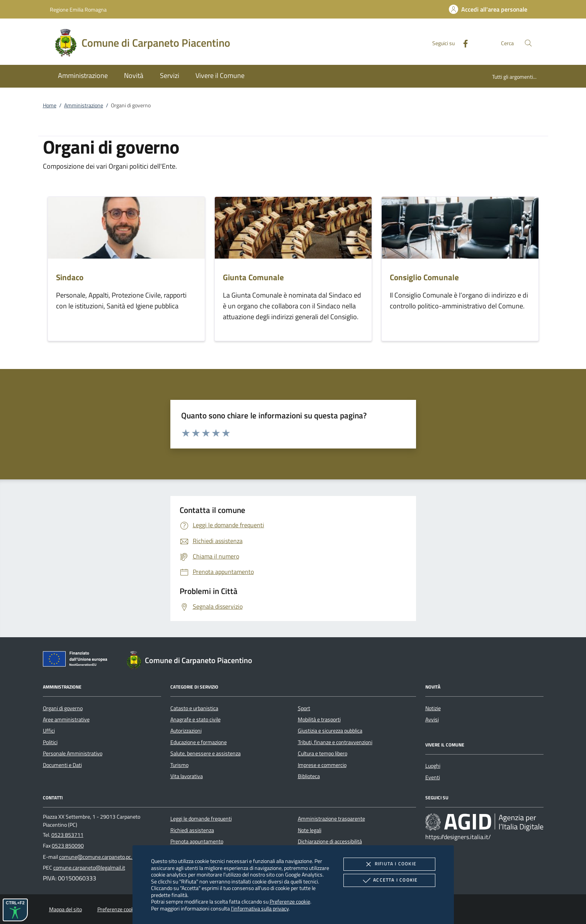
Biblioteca (309, 776)
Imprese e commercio (322, 765)
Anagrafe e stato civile (195, 719)
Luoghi (433, 766)
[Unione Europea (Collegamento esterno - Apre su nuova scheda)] (77, 660)
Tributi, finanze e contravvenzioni (335, 742)
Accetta (389, 880)
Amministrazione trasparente (331, 819)
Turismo (179, 765)
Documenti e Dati (62, 765)
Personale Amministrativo (73, 753)
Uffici (49, 731)
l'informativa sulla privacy (260, 908)
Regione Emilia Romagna (78, 9)
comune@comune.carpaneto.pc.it (97, 857)
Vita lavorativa (187, 776)
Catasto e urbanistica (194, 708)
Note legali (310, 830)
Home (50, 105)
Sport (304, 708)
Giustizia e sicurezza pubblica (330, 731)
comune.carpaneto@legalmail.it (89, 868)
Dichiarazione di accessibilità (330, 841)
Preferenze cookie (290, 901)
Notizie (433, 708)
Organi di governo (63, 708)
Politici (50, 742)
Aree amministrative (66, 719)
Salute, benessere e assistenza (206, 753)
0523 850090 (68, 846)
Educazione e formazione (199, 742)
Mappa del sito (65, 909)
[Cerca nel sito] (528, 43)
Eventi (433, 777)
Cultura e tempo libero (323, 753)
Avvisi (432, 719)
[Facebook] (462, 43)
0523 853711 (67, 835)
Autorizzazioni (186, 731)
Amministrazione (84, 105)
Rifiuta (389, 864)
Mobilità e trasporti (319, 719)
